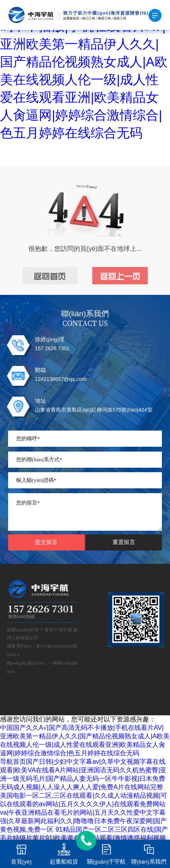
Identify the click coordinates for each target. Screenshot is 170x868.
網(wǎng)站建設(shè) (25, 663)
